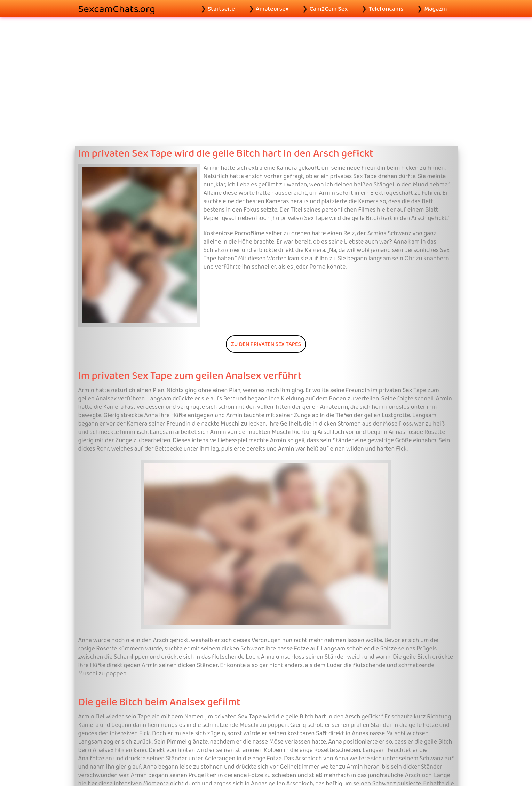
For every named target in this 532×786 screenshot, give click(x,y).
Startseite (221, 9)
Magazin (435, 9)
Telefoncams (386, 9)
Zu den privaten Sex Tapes (266, 344)
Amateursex (272, 9)
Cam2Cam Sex (328, 9)
